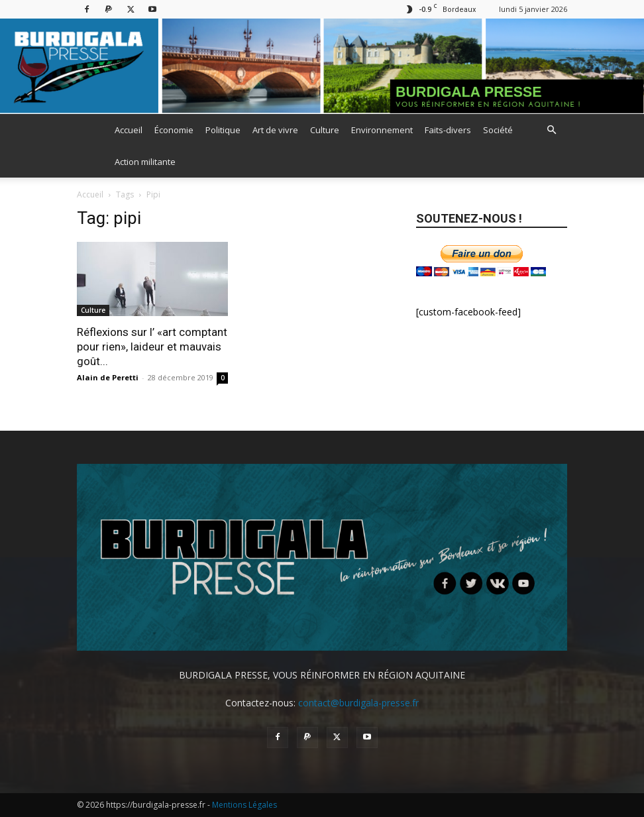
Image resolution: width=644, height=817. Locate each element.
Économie (174, 130)
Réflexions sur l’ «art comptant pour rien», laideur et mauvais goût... (152, 347)
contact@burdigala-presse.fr (358, 703)
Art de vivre (275, 130)
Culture (325, 130)
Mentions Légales (244, 805)
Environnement (382, 130)
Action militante (145, 162)
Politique (223, 130)
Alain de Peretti (108, 377)
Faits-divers (448, 130)
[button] (551, 130)
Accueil (129, 130)
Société (498, 130)
